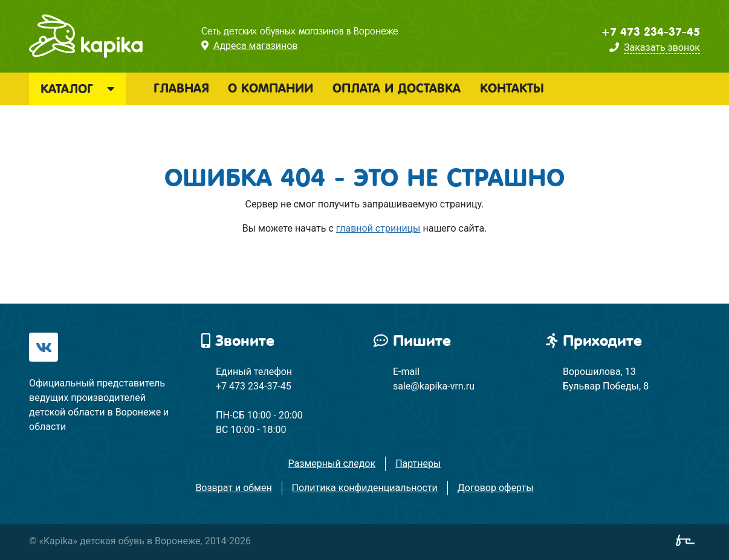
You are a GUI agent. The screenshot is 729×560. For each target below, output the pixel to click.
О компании (271, 88)
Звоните (238, 341)
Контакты (512, 88)
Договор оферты (496, 488)
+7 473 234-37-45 (650, 32)
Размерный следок (332, 464)
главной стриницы (378, 228)
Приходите (594, 341)
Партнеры (418, 464)
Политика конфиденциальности (365, 488)
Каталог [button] (77, 89)
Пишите (412, 341)
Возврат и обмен (233, 488)
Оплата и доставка (397, 88)
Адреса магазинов (255, 46)
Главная (181, 88)
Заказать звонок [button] (662, 47)
